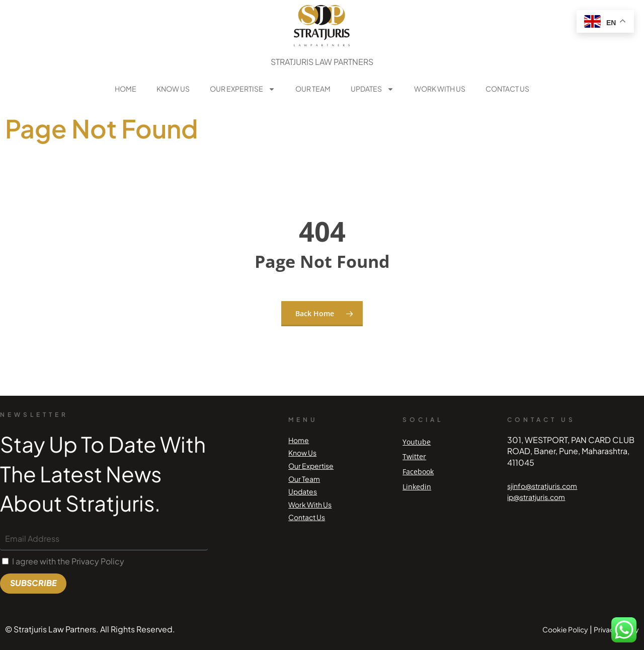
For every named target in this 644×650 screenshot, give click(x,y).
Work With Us (440, 89)
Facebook (418, 472)
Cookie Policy (565, 629)
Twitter (414, 456)
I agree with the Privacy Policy (68, 561)
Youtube (417, 442)
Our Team (313, 89)
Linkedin (417, 487)
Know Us (173, 89)
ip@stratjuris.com (536, 497)
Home (126, 89)
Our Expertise (243, 89)
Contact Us (507, 89)
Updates (372, 89)
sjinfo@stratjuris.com (542, 486)
